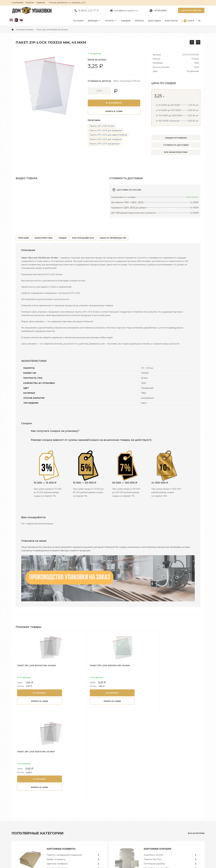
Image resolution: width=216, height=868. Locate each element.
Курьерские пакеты (58, 781)
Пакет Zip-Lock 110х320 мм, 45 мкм (52, 30)
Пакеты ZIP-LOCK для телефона (105, 139)
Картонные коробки (158, 762)
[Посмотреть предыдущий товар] (192, 42)
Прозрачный (147, 388)
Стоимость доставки (176, 145)
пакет (144, 403)
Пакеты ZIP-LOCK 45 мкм (102, 126)
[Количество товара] (99, 91)
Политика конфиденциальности (176, 823)
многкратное (147, 398)
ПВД (143, 393)
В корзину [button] (38, 693)
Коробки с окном (153, 767)
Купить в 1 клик (114, 111)
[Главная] (13, 30)
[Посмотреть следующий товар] (198, 42)
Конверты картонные (123, 815)
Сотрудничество (169, 819)
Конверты (118, 819)
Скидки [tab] (62, 238)
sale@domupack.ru (30, 836)
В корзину (114, 103)
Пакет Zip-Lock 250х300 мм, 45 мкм (99, 665)
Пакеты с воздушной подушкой (64, 767)
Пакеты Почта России (123, 823)
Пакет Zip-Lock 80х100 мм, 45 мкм (36, 665)
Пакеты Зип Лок (153, 772)
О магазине (166, 815)
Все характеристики (176, 152)
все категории (196, 746)
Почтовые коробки (154, 776)
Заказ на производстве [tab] (113, 238)
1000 (144, 383)
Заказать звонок (191, 10)
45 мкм (144, 378)
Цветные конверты (57, 776)
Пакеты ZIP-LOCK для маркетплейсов (108, 135)
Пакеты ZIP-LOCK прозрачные (104, 144)
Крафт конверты (56, 772)
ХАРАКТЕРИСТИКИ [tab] (44, 238)
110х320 (145, 373)
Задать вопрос (168, 827)
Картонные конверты (61, 762)
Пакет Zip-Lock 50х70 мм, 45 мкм (160, 665)
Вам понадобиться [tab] (83, 238)
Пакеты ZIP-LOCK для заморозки (106, 130)
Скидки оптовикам (176, 138)
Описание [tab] (23, 238)
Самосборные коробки (157, 781)
